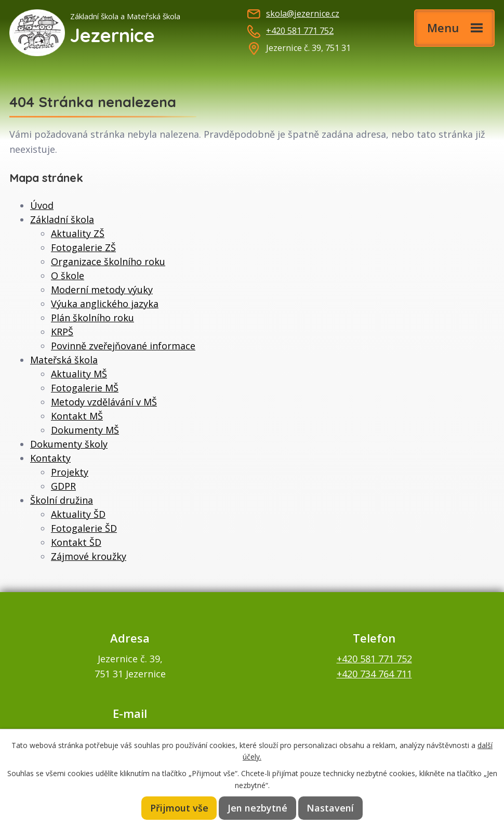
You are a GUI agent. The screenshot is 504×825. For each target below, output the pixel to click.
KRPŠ (62, 332)
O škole (68, 276)
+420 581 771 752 (300, 31)
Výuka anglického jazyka (105, 304)
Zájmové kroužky (89, 556)
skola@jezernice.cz (303, 14)
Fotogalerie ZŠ (83, 247)
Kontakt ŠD (76, 542)
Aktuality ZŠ (78, 233)
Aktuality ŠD (78, 514)
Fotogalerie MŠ (85, 388)
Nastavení (330, 808)
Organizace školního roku (108, 261)
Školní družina (62, 500)
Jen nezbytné (258, 808)
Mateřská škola (64, 360)
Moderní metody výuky (102, 290)
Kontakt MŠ (77, 416)
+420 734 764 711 (374, 674)
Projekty (70, 472)
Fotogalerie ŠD (84, 528)
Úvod (42, 205)
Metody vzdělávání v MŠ (104, 402)
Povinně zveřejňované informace (123, 346)
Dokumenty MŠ (85, 430)
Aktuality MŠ (79, 374)
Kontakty (50, 458)
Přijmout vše (180, 808)
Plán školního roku (92, 318)
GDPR (63, 486)
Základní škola (62, 219)
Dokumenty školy (69, 444)
